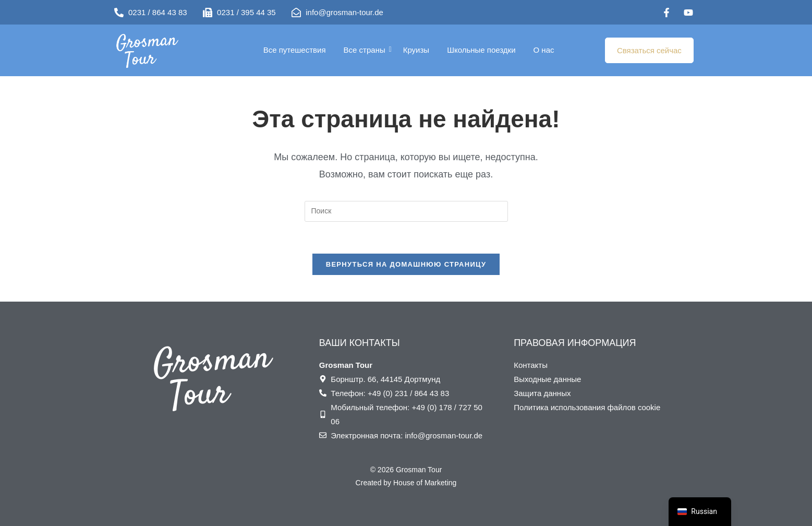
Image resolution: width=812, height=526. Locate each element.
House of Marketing (425, 483)
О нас (544, 50)
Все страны (366, 50)
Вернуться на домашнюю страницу (406, 264)
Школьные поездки (481, 50)
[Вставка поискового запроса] (406, 211)
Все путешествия (295, 50)
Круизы (416, 50)
